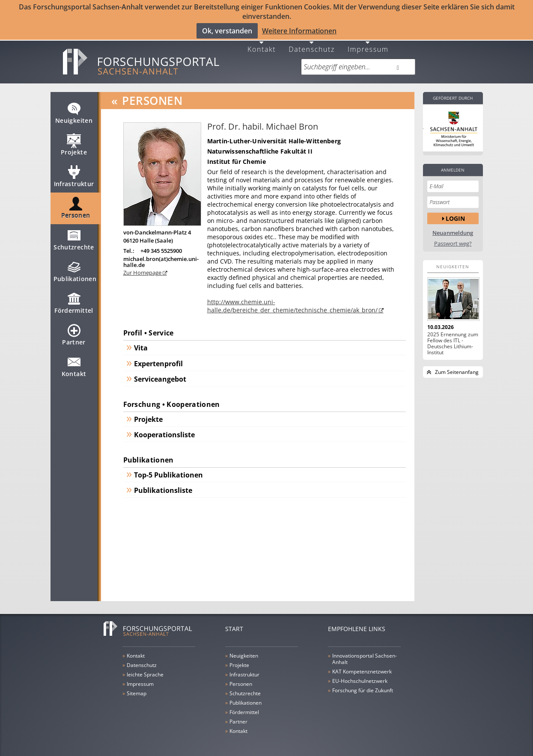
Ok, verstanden (227, 30)
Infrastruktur (74, 175)
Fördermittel (74, 302)
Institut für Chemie (237, 156)
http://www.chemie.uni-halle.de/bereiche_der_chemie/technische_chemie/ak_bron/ (292, 301)
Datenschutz (312, 43)
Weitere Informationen (299, 30)
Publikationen (75, 270)
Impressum (368, 43)
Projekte (74, 143)
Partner (74, 333)
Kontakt (262, 43)
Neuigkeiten (74, 112)
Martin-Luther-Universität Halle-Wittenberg (274, 136)
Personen (76, 207)
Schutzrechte (74, 238)
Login (455, 213)
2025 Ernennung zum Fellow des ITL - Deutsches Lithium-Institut (453, 338)
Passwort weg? (453, 239)
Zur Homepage (143, 267)
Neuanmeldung (453, 228)
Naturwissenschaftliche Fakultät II (260, 146)
